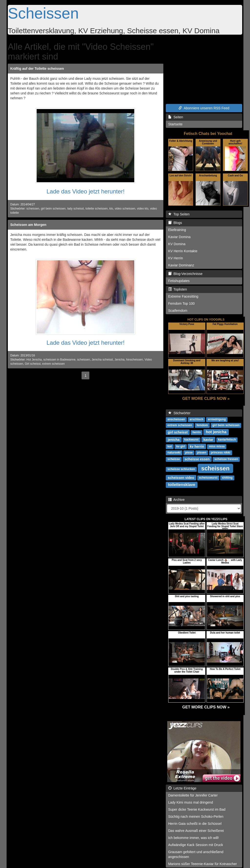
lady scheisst (75, 209)
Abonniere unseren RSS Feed (204, 108)
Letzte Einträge (182, 788)
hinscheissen (135, 360)
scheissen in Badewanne (59, 360)
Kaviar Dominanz (181, 265)
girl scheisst (178, 432)
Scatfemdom (178, 311)
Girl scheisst (33, 364)
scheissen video (181, 477)
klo (111, 209)
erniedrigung (217, 419)
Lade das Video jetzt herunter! (85, 191)
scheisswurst (208, 478)
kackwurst (192, 440)
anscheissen (176, 419)
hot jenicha (216, 432)
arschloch (196, 419)
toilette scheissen (97, 209)
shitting (227, 478)
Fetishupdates (179, 281)
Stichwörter (179, 413)
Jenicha (120, 360)
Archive (177, 500)
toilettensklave (182, 485)
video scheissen (125, 209)
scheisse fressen (226, 459)
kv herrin (197, 446)
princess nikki (220, 453)
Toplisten (178, 289)
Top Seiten (179, 214)
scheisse (174, 459)
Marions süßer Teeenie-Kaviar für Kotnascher (203, 864)
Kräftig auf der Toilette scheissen (37, 69)
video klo (143, 209)
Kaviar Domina (179, 237)
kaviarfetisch (227, 440)
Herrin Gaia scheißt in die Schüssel (195, 824)
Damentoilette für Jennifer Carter (193, 795)
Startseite (175, 124)
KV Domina (177, 244)
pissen (202, 453)
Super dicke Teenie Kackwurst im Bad (197, 809)
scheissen (33, 209)
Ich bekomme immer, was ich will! (194, 838)
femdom (202, 425)
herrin (197, 432)
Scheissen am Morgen (28, 225)
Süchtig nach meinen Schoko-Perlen (196, 817)
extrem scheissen (54, 364)
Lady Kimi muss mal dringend (191, 802)
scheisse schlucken (181, 469)
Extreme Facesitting (183, 296)
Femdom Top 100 (182, 303)
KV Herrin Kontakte (183, 251)
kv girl (181, 446)
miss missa (217, 446)
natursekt (174, 453)
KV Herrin (176, 258)
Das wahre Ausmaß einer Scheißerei (196, 831)
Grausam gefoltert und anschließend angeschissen (196, 854)
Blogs (175, 223)
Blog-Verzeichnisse (185, 274)
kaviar (208, 439)
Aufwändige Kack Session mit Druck (196, 845)
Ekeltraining (177, 230)
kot (170, 446)
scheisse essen (197, 459)
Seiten (176, 117)
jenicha (174, 439)
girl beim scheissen (53, 209)
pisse (189, 453)
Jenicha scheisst (102, 360)
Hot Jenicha (34, 360)
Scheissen (43, 13)
